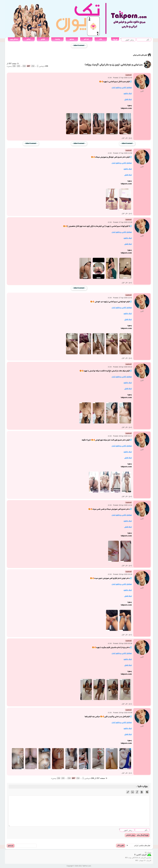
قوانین (43, 39)
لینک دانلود (128, 94)
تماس (28, 39)
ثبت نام (86, 39)
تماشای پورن (14, 39)
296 (14, 66)
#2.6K (110, 78)
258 (24, 66)
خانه (101, 39)
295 (18, 66)
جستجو (72, 39)
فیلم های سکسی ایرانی (140, 55)
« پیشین (42, 66)
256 (33, 66)
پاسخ (130, 138)
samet (129, 75)
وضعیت (57, 39)
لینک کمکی (128, 100)
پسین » (9, 66)
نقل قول (125, 138)
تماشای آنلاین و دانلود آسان (122, 88)
